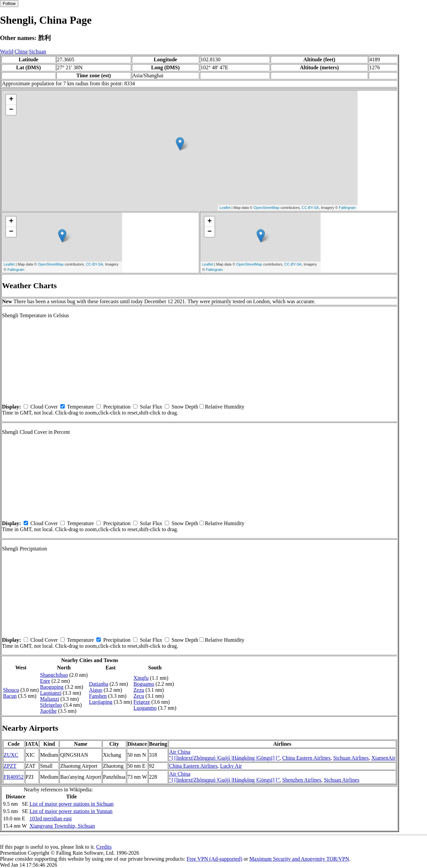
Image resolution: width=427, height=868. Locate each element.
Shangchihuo (54, 675)
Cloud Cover (44, 407)
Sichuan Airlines (351, 758)
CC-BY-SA (310, 208)
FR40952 (14, 777)
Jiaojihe (48, 711)
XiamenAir (383, 758)
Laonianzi (51, 693)
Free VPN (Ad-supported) (214, 859)
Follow (9, 3)
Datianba (99, 684)
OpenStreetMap (267, 208)
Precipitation (117, 407)
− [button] (11, 110)
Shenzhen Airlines (302, 780)
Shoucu (11, 690)
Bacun (10, 696)
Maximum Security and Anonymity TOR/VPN (299, 859)
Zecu (139, 696)
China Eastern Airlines (306, 758)
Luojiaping (101, 702)
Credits (104, 847)
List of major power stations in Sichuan (71, 804)
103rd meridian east (51, 819)
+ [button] (11, 100)
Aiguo (96, 690)
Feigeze (142, 702)
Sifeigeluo (51, 705)
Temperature (81, 407)
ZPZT (10, 766)
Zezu (139, 690)
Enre (45, 681)
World (7, 51)
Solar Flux (151, 407)
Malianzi (50, 699)
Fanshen (98, 696)
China (21, 51)
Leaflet (225, 208)
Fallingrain (347, 208)
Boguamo (144, 684)
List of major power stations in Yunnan (71, 811)
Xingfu (141, 678)
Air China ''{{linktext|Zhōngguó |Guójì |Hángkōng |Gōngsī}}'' (224, 755)
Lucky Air (231, 766)
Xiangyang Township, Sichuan (62, 826)
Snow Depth (185, 407)
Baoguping (52, 687)
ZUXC (11, 755)
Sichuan (38, 51)
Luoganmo (145, 708)
